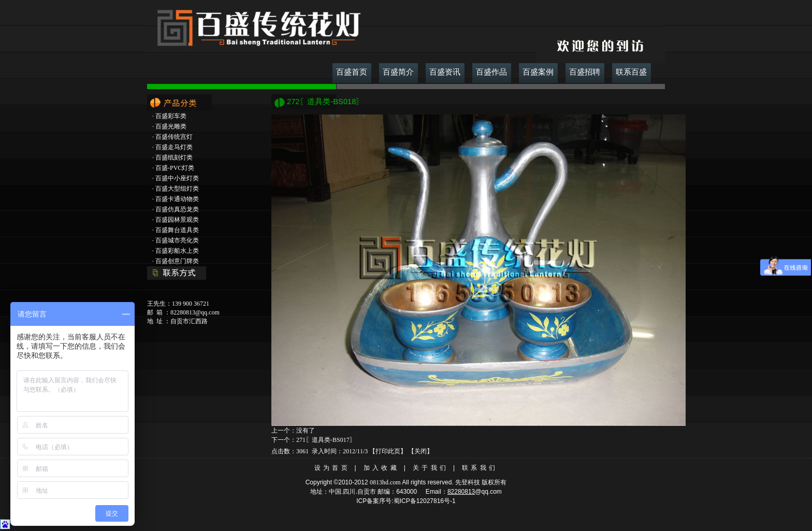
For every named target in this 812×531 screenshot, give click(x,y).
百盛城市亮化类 (177, 240)
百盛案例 (538, 72)
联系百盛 (631, 72)
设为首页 (332, 468)
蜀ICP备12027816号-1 (425, 501)
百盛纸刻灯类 (174, 157)
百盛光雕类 (171, 126)
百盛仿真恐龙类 (177, 209)
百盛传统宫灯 (174, 137)
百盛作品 (491, 72)
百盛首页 (352, 72)
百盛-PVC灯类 (175, 168)
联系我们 (480, 468)
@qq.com (488, 492)
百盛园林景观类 (177, 220)
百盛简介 (398, 72)
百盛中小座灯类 (177, 178)
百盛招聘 (585, 72)
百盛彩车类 (171, 116)
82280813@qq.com (195, 312)
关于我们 (431, 468)
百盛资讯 (445, 72)
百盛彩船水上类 (177, 251)
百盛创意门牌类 (177, 261)
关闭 (421, 451)
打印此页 (388, 451)
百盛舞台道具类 (177, 230)
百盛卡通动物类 (177, 199)
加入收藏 (381, 468)
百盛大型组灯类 (177, 189)
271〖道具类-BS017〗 (326, 440)
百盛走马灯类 (174, 147)
